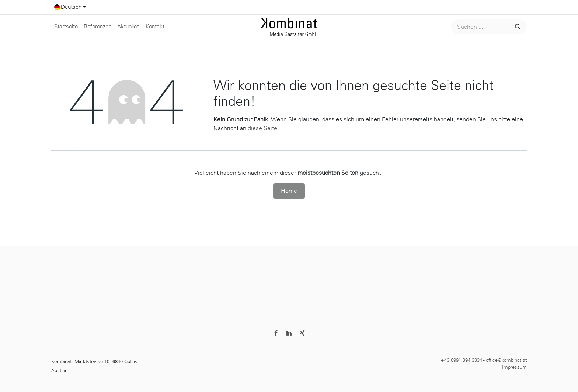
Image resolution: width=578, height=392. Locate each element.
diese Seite (262, 128)
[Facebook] (276, 333)
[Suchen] (517, 27)
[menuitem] (66, 27)
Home (289, 191)
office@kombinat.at (506, 360)
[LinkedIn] (289, 333)
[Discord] (302, 333)
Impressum (514, 367)
